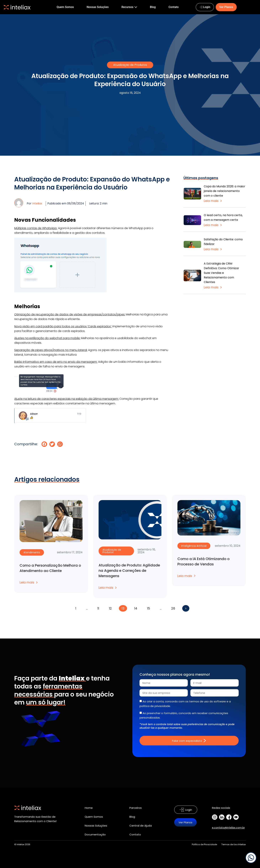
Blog (132, 817)
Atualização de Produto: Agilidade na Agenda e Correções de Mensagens (129, 571)
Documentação (95, 834)
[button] (44, 444)
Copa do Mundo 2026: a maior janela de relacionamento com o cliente (224, 191)
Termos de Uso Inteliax (234, 844)
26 (174, 608)
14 (137, 608)
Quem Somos (94, 817)
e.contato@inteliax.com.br (228, 828)
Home (89, 808)
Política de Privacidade (204, 844)
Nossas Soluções (96, 826)
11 (99, 608)
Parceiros (136, 808)
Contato (135, 834)
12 (112, 608)
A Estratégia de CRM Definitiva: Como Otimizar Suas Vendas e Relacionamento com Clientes (221, 273)
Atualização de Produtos (130, 65)
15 (150, 608)
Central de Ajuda (141, 826)
